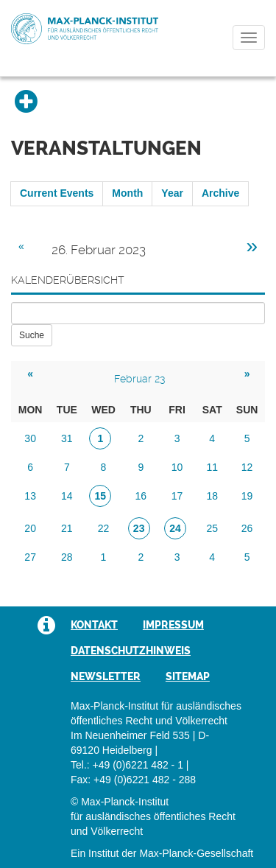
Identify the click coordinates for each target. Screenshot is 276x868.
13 (30, 496)
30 (30, 438)
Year (172, 193)
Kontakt (94, 625)
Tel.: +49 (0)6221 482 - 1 (127, 765)
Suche (32, 335)
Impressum (173, 625)
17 (177, 496)
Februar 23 (139, 379)
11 (212, 467)
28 (67, 557)
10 (177, 467)
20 (30, 528)
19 (247, 496)
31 (67, 438)
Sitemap (188, 676)
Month (127, 193)
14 (67, 496)
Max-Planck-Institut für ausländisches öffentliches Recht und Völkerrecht (85, 29)
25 (212, 528)
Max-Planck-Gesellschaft (196, 853)
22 (104, 528)
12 (247, 467)
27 (30, 557)
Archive (220, 193)
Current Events (57, 193)
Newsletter (106, 676)
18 (212, 496)
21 (67, 528)
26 (247, 528)
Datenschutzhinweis (131, 651)
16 (141, 496)
